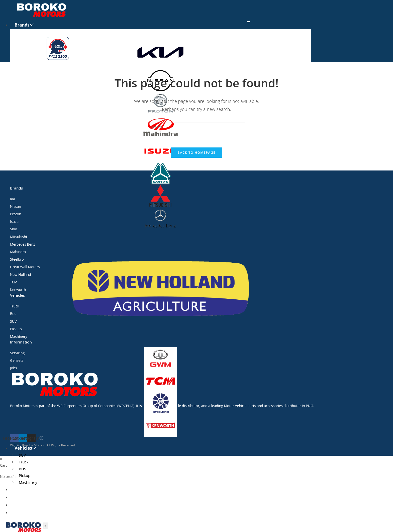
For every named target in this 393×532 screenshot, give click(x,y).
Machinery (28, 482)
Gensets (23, 490)
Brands (24, 25)
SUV (22, 455)
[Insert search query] (197, 127)
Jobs (19, 505)
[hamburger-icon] (248, 22)
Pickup (25, 475)
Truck (24, 462)
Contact (23, 513)
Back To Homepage (196, 152)
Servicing (24, 497)
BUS (22, 469)
